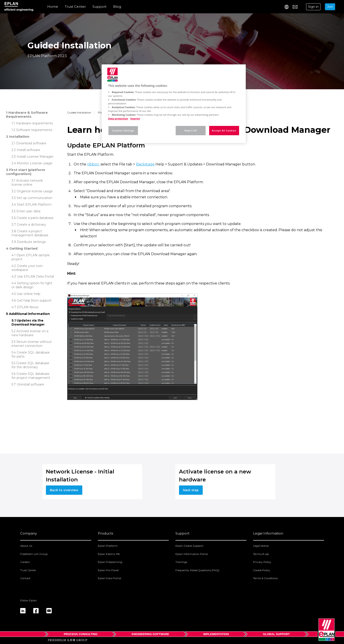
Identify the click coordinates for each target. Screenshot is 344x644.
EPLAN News (28, 307)
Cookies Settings (123, 130)
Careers (25, 562)
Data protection (118, 118)
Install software (28, 150)
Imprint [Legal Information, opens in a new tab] (135, 118)
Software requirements (34, 130)
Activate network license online (27, 183)
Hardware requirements (34, 123)
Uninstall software (30, 384)
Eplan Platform (108, 546)
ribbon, (93, 164)
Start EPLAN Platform (34, 205)
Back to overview (64, 490)
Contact (25, 578)
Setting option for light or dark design (32, 285)
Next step (191, 490)
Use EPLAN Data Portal (35, 276)
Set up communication (34, 198)
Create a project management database (30, 233)
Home (53, 7)
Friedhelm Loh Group (34, 554)
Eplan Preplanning (110, 562)
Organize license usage (35, 191)
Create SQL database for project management (31, 376)
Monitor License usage (35, 163)
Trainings (181, 562)
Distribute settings (31, 242)
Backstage (145, 164)
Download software (31, 143)
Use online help (29, 294)
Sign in (313, 7)
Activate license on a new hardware (30, 333)
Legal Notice (261, 546)
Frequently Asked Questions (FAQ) (197, 570)
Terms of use (261, 554)
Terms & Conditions (265, 578)
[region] (174, 104)
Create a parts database (35, 218)
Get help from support (34, 300)
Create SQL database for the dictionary (30, 365)
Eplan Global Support (189, 546)
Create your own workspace (27, 268)
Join (330, 7)
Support (99, 7)
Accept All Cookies (224, 130)
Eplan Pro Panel (108, 570)
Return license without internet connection (32, 344)
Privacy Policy (262, 562)
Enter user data (28, 211)
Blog (117, 7)
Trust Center (75, 7)
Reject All (191, 130)
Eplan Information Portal (192, 554)
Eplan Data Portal (109, 578)
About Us (26, 546)
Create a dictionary (31, 225)
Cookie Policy (262, 570)
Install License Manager (35, 157)
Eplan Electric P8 (109, 554)
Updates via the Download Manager (28, 322)
